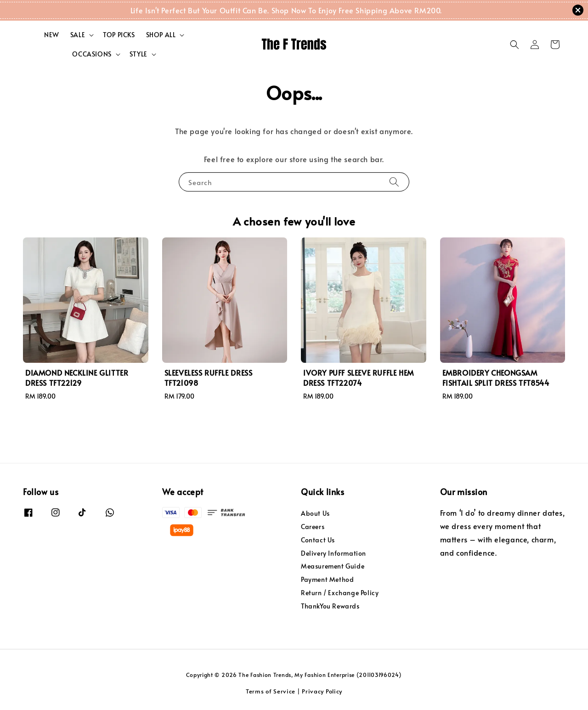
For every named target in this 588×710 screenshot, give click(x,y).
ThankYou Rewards (330, 606)
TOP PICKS (119, 35)
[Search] (394, 182)
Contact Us (318, 540)
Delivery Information (334, 553)
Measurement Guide (333, 566)
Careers (313, 527)
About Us (315, 513)
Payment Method (327, 579)
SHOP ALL (161, 35)
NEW (52, 35)
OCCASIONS (92, 54)
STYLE (139, 54)
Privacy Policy (322, 691)
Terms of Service (271, 691)
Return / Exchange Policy (340, 593)
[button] (514, 45)
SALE (78, 35)
